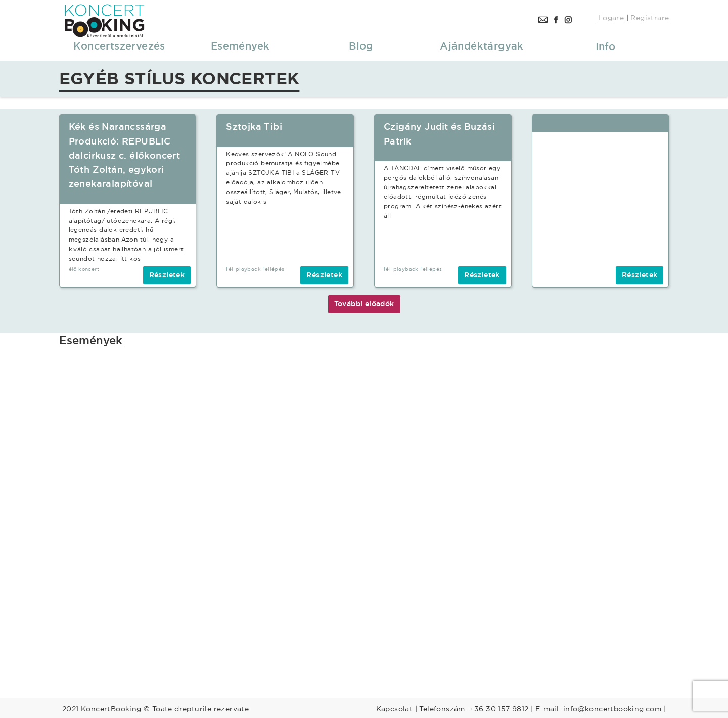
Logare (611, 18)
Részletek (167, 275)
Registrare (650, 18)
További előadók (364, 304)
